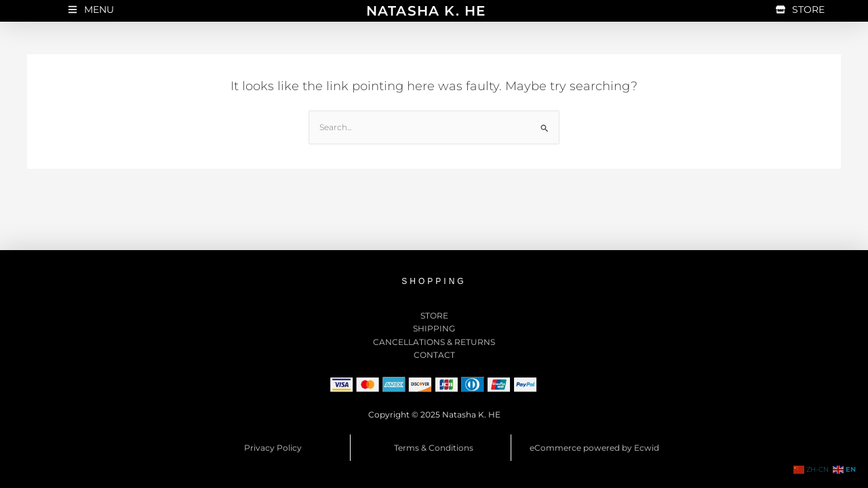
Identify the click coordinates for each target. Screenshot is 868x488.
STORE (434, 316)
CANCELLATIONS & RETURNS (434, 342)
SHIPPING (434, 328)
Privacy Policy (273, 448)
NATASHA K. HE (426, 11)
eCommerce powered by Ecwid (594, 448)
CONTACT (434, 355)
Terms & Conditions (434, 448)
